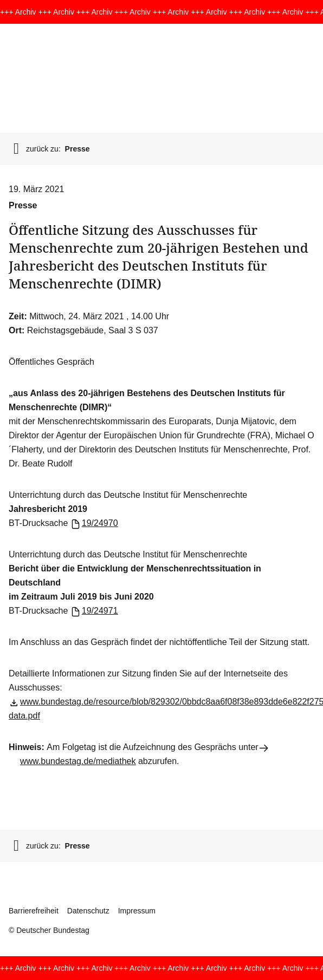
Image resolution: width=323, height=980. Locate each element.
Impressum (137, 911)
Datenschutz (88, 911)
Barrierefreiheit (34, 911)
